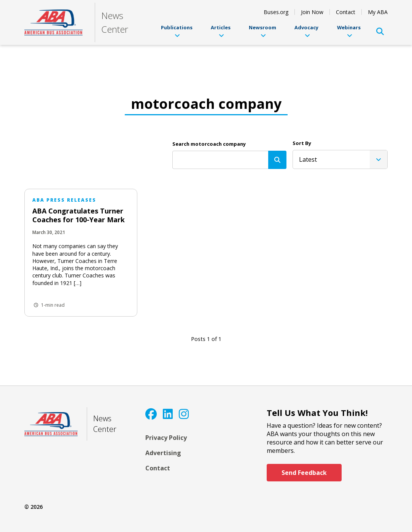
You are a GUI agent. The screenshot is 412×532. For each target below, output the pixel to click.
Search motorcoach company (209, 144)
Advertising (163, 453)
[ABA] (53, 23)
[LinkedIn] (168, 414)
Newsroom (262, 31)
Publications (177, 31)
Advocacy (306, 31)
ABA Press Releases (64, 200)
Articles (221, 31)
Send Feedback (304, 473)
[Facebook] (151, 414)
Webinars (349, 31)
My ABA (378, 12)
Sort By (302, 143)
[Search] (277, 160)
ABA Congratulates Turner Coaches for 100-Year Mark (79, 215)
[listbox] (340, 159)
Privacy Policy (166, 438)
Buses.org (276, 12)
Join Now (312, 12)
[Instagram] (184, 414)
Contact (346, 12)
